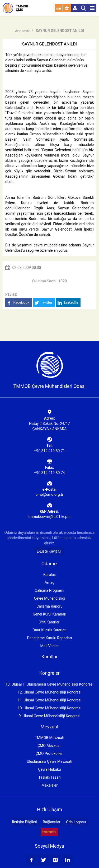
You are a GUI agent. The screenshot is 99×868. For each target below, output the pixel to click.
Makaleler (49, 785)
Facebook (18, 303)
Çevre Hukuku (49, 769)
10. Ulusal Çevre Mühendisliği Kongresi (49, 708)
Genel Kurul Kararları (49, 614)
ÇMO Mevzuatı (49, 746)
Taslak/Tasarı (49, 777)
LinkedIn (68, 303)
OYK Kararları (49, 622)
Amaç (49, 582)
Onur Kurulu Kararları (49, 630)
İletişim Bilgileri (25, 822)
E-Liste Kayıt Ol (49, 551)
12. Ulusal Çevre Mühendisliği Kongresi (49, 692)
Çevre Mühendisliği (49, 598)
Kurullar (50, 657)
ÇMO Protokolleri (50, 754)
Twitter (43, 303)
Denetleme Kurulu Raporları (50, 638)
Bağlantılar (52, 822)
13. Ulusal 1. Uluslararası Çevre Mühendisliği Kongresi (49, 684)
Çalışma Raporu (49, 606)
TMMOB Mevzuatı (49, 738)
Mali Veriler (50, 646)
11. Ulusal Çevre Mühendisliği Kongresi (49, 700)
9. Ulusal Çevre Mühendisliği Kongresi (49, 716)
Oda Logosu (76, 822)
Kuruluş (49, 575)
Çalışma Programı (49, 590)
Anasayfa (22, 31)
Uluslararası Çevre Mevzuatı (49, 761)
